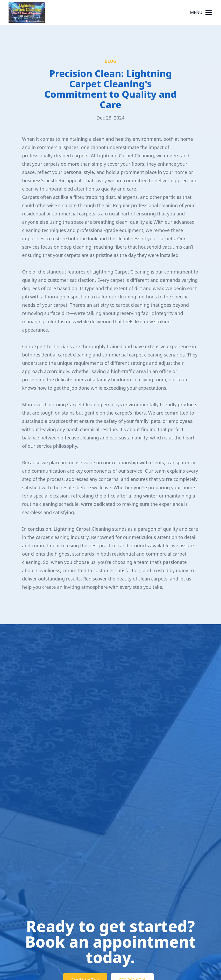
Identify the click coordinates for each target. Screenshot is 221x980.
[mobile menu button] (209, 12)
